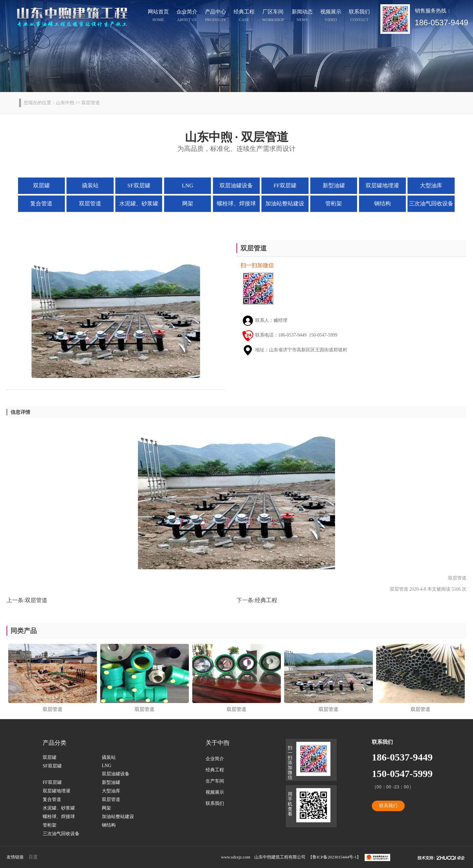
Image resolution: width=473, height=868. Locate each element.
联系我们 (359, 16)
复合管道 (46, 203)
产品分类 (55, 743)
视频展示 (331, 16)
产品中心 (215, 16)
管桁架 (331, 203)
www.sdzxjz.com (236, 857)
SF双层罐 (141, 185)
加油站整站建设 (284, 203)
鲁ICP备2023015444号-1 (335, 857)
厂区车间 (273, 16)
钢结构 (379, 203)
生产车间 (215, 781)
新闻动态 (302, 16)
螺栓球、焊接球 (236, 203)
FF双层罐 (284, 185)
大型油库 (426, 185)
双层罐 (46, 185)
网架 (189, 203)
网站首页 (158, 16)
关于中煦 (217, 743)
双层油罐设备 (236, 185)
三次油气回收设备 (426, 203)
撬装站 (94, 185)
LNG (189, 185)
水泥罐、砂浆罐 (141, 203)
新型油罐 (331, 185)
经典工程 (244, 16)
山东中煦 (65, 103)
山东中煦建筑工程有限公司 (280, 857)
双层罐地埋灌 (379, 185)
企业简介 (187, 16)
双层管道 (94, 203)
